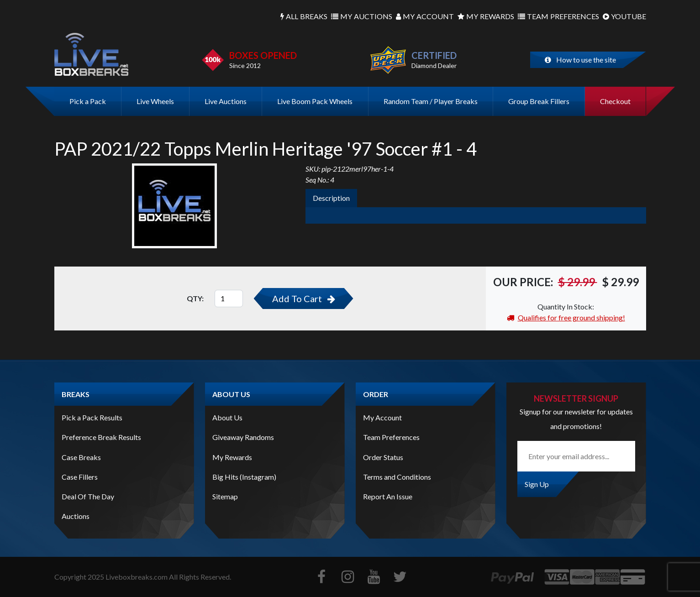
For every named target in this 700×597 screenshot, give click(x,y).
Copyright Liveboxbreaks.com (111, 577)
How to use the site (580, 60)
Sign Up (537, 484)
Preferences (558, 16)
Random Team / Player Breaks (431, 101)
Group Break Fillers (539, 101)
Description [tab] (331, 198)
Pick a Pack (88, 101)
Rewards (486, 16)
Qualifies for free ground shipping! (566, 317)
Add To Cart (304, 298)
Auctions (362, 16)
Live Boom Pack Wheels (315, 101)
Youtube (624, 16)
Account (425, 16)
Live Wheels (155, 101)
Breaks (304, 16)
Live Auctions (226, 101)
